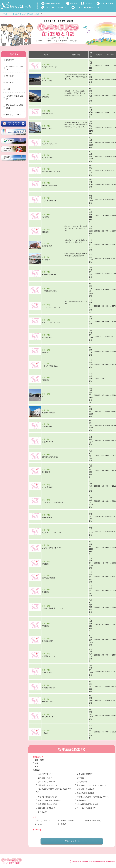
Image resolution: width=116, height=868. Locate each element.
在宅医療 (10, 76)
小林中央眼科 (47, 81)
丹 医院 (45, 396)
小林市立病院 (47, 337)
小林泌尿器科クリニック (51, 172)
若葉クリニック (48, 442)
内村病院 (45, 217)
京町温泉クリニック (49, 656)
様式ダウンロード (14, 115)
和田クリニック (48, 702)
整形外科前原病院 (49, 413)
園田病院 (45, 232)
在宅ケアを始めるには (15, 97)
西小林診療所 (47, 427)
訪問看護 (10, 83)
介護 (8, 89)
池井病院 (45, 352)
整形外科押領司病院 (49, 274)
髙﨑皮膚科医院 (48, 113)
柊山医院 (45, 592)
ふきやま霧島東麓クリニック (53, 608)
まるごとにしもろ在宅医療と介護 (26, 14)
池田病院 (45, 380)
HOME (5, 14)
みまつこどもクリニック (51, 322)
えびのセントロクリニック (52, 533)
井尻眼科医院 (47, 517)
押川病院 (45, 97)
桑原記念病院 (47, 246)
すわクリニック (48, 717)
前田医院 (45, 626)
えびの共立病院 (48, 487)
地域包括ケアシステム (15, 68)
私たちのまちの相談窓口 (15, 107)
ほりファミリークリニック (52, 307)
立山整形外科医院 (49, 688)
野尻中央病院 (47, 128)
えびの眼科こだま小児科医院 (53, 502)
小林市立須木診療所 (49, 291)
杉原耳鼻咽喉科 (48, 641)
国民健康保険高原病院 (50, 457)
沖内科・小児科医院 (49, 185)
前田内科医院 (47, 672)
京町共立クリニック (49, 67)
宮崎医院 (45, 564)
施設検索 (10, 60)
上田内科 (45, 733)
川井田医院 (46, 472)
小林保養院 (46, 260)
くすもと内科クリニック (51, 366)
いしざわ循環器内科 (49, 201)
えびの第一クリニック (50, 144)
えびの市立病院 (48, 158)
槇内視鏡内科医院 (49, 578)
